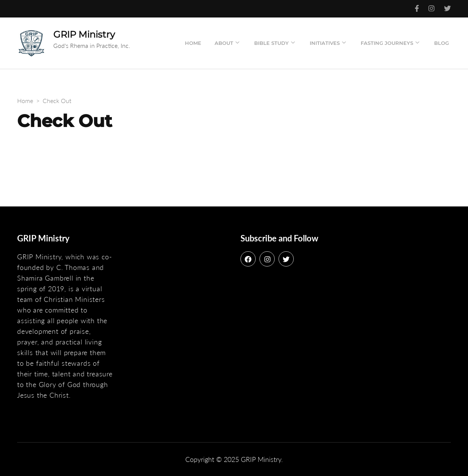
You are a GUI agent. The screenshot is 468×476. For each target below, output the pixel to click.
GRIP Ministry (84, 34)
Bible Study (271, 43)
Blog (442, 43)
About (224, 43)
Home (193, 43)
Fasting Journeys (387, 43)
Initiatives (325, 43)
